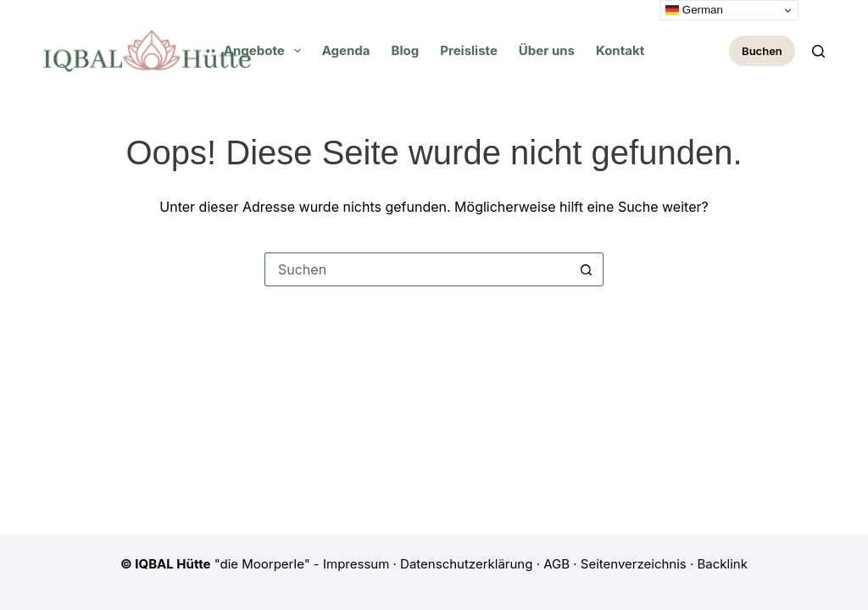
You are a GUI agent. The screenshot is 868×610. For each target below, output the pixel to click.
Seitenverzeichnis (634, 564)
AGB (556, 564)
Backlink (723, 564)
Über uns (547, 50)
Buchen (762, 51)
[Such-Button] (587, 269)
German (694, 10)
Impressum (356, 564)
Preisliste (469, 50)
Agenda (346, 50)
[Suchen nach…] (417, 269)
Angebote (266, 51)
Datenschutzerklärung (466, 564)
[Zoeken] (818, 51)
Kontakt (620, 50)
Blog (406, 50)
